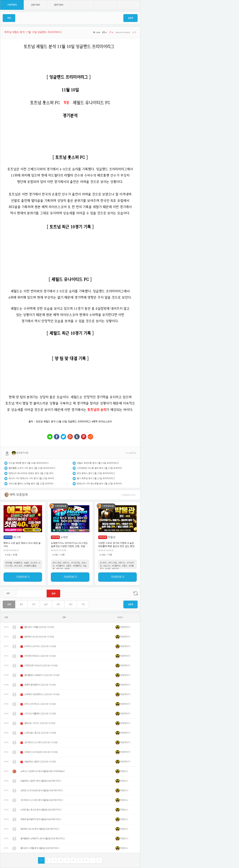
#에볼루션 (18, 563)
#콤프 (69, 566)
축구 (21, 604)
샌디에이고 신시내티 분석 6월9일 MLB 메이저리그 (42, 800)
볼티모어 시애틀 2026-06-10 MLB (39, 627)
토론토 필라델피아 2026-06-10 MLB (40, 685)
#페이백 (59, 569)
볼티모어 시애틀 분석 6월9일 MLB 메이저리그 (40, 848)
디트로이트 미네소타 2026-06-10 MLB (41, 666)
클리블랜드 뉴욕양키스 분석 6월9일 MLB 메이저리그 (43, 839)
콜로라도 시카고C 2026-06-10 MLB (40, 723)
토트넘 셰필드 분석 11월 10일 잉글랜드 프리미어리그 (63, 422)
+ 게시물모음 (131, 453)
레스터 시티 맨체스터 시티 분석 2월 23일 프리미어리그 (32, 478)
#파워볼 (9, 563)
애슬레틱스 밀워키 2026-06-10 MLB (40, 762)
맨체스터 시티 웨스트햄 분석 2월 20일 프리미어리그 (101, 484)
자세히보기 (23, 577)
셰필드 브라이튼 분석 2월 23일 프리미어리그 (98, 463)
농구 (46, 604)
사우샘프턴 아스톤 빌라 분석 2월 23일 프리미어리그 (101, 468)
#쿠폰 (67, 569)
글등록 (130, 18)
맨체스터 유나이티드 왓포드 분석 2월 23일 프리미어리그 (32, 473)
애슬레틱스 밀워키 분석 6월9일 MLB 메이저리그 (41, 781)
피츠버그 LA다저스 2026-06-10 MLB (40, 646)
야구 (34, 604)
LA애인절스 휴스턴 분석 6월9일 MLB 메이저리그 (41, 810)
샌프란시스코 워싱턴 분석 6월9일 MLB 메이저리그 (42, 791)
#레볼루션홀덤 (30, 566)
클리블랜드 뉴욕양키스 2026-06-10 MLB (42, 675)
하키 (71, 604)
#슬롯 (26, 563)
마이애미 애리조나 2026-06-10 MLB (40, 656)
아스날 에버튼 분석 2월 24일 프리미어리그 (29, 463)
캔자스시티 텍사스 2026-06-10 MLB (40, 704)
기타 (83, 604)
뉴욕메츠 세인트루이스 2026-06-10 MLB (42, 694)
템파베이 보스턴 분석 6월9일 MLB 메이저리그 (40, 829)
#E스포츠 (18, 566)
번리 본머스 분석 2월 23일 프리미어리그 (96, 473)
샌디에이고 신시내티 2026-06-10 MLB (41, 742)
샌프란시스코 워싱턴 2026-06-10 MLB (41, 752)
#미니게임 (57, 563)
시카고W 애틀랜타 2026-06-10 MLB (40, 714)
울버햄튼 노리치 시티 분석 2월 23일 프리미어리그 (32, 468)
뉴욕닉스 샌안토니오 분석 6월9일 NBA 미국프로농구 (43, 771)
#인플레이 (60, 566)
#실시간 (107, 566)
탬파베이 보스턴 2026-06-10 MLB (39, 637)
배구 (58, 604)
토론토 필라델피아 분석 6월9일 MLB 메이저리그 (41, 819)
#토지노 (66, 563)
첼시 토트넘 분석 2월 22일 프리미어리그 (96, 478)
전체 (9, 604)
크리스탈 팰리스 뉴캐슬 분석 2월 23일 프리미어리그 (32, 484)
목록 (9, 18)
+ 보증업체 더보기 (128, 495)
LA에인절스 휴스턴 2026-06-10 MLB (40, 733)
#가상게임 (76, 563)
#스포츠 (34, 563)
